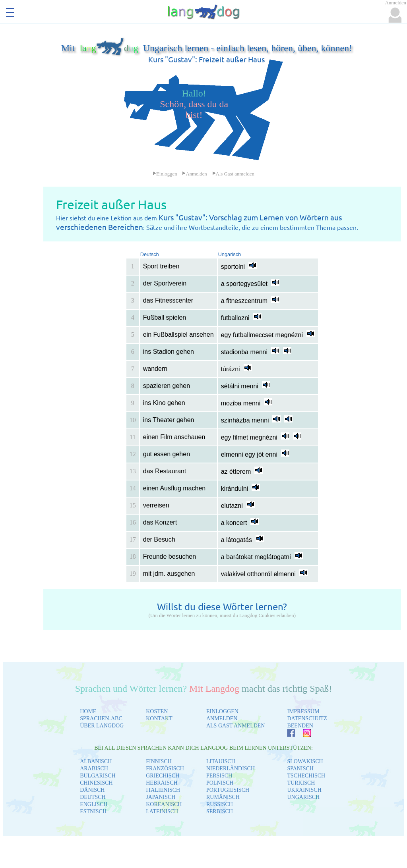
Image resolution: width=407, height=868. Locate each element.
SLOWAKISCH (305, 761)
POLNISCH (220, 783)
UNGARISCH (303, 797)
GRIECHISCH (163, 776)
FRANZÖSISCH (165, 769)
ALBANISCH (96, 761)
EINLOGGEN (222, 711)
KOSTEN (157, 711)
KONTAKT (159, 719)
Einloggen (165, 174)
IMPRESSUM (303, 711)
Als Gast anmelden (233, 174)
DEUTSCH (93, 797)
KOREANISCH (164, 804)
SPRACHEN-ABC (101, 719)
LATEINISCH (162, 811)
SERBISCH (220, 811)
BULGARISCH (98, 776)
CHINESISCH (96, 783)
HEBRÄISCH (162, 783)
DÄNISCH (92, 790)
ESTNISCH (93, 811)
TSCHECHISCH (306, 776)
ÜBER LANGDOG (102, 726)
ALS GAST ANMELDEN (236, 726)
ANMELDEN (222, 719)
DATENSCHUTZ (307, 719)
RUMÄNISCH (223, 797)
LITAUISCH (221, 761)
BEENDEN (300, 726)
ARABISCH (94, 769)
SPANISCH (300, 769)
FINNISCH (159, 761)
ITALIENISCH (163, 790)
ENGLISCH (94, 804)
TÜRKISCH (301, 783)
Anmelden (194, 174)
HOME (88, 711)
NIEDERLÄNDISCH (231, 769)
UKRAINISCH (304, 790)
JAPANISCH (161, 797)
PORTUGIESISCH (228, 790)
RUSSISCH (220, 804)
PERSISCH (219, 776)
